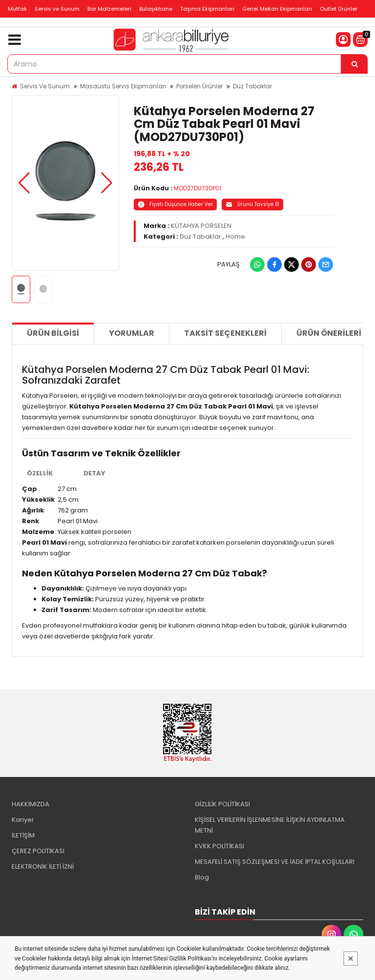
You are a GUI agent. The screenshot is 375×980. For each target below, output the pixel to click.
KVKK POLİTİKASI (219, 846)
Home (235, 236)
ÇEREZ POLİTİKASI (38, 851)
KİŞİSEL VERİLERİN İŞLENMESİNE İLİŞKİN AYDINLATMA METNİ (270, 825)
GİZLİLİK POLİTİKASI (222, 804)
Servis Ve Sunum (45, 86)
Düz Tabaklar (252, 86)
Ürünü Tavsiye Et (252, 204)
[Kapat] (351, 959)
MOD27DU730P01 (198, 188)
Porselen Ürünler (199, 86)
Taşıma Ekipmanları (207, 9)
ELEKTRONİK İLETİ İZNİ (43, 867)
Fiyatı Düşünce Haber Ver (175, 204)
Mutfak (17, 9)
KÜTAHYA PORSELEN (201, 226)
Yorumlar (132, 333)
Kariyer (23, 820)
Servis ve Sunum (57, 9)
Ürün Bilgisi (53, 333)
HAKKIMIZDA (31, 804)
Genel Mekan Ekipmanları (277, 9)
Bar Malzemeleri (109, 9)
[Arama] (354, 64)
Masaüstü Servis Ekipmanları (123, 86)
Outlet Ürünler (339, 9)
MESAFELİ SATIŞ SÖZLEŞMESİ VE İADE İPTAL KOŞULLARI (275, 862)
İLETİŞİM (23, 835)
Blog (202, 877)
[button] (24, 183)
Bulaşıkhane (156, 9)
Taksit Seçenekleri (225, 333)
